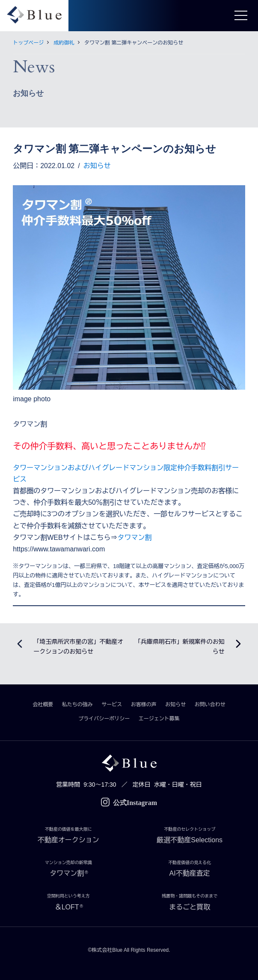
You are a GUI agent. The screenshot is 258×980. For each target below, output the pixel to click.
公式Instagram (129, 803)
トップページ (28, 43)
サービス (112, 705)
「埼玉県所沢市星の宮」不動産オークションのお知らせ (78, 647)
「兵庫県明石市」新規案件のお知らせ (180, 647)
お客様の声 (144, 705)
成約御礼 (64, 43)
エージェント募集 (159, 719)
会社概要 (43, 705)
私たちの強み (77, 705)
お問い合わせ (210, 705)
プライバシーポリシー (104, 719)
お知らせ (97, 166)
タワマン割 (135, 537)
